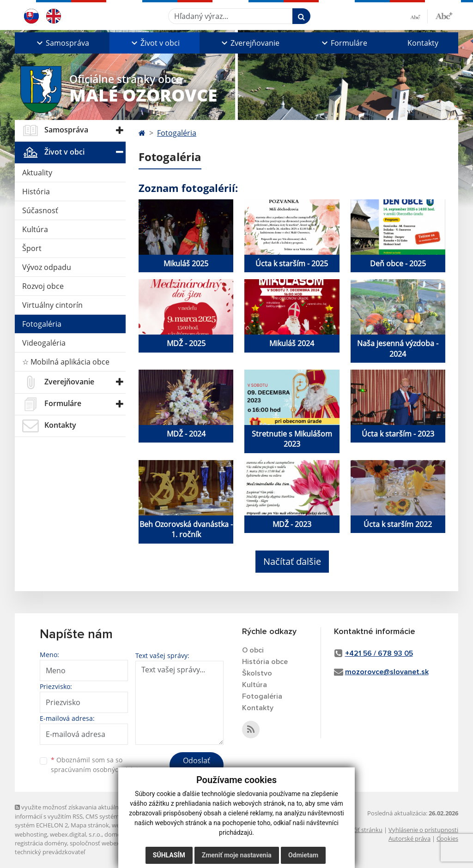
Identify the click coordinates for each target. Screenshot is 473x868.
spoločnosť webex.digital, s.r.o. (112, 843)
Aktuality (37, 173)
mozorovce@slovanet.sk (387, 672)
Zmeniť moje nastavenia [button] (237, 855)
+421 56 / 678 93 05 (379, 653)
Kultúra (35, 229)
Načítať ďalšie (292, 561)
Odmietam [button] (303, 855)
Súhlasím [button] (169, 855)
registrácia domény (41, 843)
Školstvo (257, 673)
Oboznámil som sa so (98, 765)
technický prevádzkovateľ (50, 852)
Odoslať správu (197, 766)
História (36, 192)
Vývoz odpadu (47, 267)
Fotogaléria (42, 324)
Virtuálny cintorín (52, 305)
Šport (32, 248)
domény (116, 834)
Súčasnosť (40, 210)
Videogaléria (44, 343)
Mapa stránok (90, 825)
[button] (62, 43)
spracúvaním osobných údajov (98, 769)
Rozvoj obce (43, 286)
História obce (265, 662)
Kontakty (423, 43)
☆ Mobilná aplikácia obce (66, 362)
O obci (253, 650)
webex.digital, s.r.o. (76, 834)
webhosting (31, 834)
